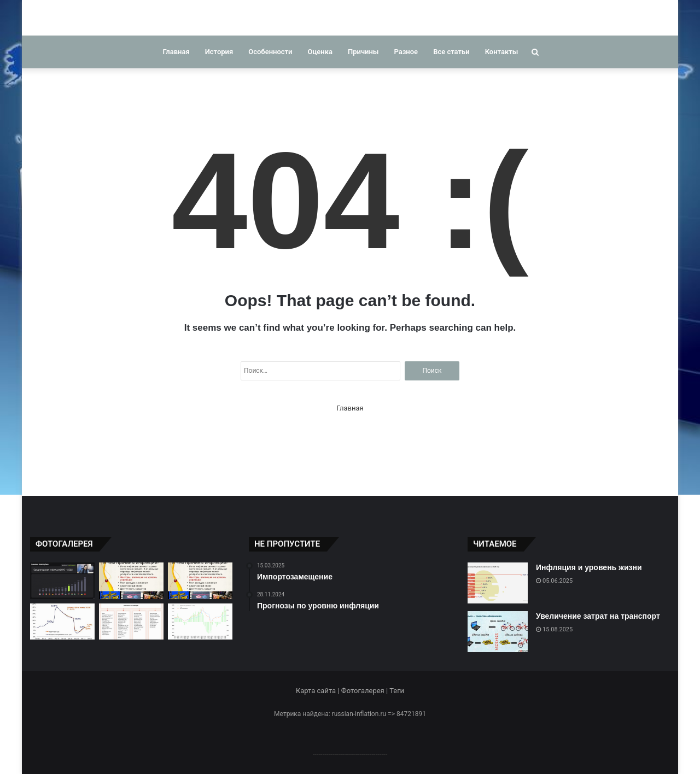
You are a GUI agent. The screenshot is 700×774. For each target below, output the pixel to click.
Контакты (502, 52)
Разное (406, 52)
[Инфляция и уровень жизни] (498, 583)
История (219, 52)
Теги (397, 691)
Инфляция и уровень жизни (589, 567)
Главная (176, 52)
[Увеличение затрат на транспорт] (498, 632)
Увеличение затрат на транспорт (598, 616)
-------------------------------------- (350, 754)
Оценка (320, 52)
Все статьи (451, 52)
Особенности (270, 52)
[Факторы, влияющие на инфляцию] (131, 581)
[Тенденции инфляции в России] (200, 622)
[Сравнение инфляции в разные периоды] (62, 581)
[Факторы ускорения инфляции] (131, 622)
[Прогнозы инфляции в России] (62, 622)
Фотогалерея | (365, 691)
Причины (363, 52)
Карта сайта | (319, 691)
